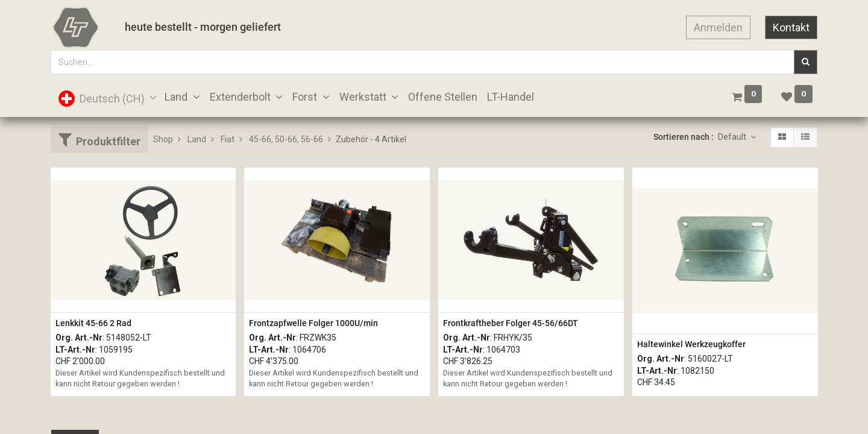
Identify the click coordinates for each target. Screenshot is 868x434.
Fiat (228, 139)
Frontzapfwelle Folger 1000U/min (313, 323)
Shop (163, 139)
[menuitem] (443, 97)
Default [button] (733, 137)
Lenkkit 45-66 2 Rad (93, 323)
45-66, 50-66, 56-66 (286, 139)
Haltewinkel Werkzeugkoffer (691, 344)
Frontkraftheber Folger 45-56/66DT (511, 323)
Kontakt (791, 27)
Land (197, 139)
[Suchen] (806, 62)
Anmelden (718, 27)
